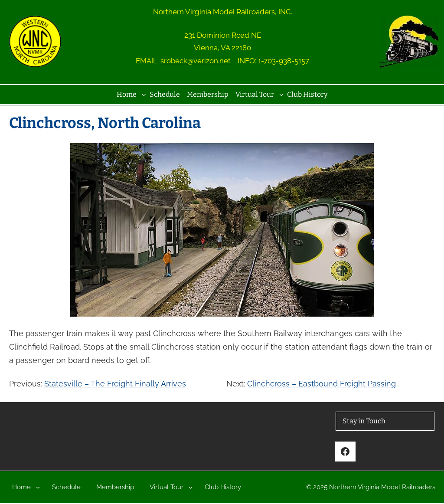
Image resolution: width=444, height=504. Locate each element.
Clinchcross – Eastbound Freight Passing (322, 384)
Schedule (165, 94)
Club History (307, 94)
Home (127, 94)
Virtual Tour (255, 94)
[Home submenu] (144, 95)
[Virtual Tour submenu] (281, 95)
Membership (208, 94)
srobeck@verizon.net (196, 61)
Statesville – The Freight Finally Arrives (115, 384)
